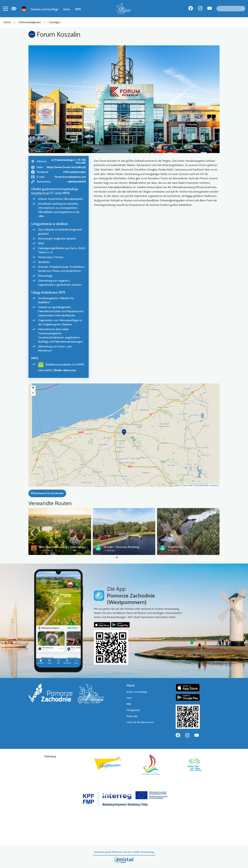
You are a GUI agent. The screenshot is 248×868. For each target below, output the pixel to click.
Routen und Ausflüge (45, 9)
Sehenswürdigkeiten (30, 22)
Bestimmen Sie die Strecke (47, 493)
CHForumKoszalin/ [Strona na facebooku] (74, 172)
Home (7, 22)
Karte (67, 9)
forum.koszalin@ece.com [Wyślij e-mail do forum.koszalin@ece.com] (70, 177)
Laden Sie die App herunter (140, 722)
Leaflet (176, 485)
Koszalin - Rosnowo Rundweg (186, 547)
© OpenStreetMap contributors (206, 485)
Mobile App (132, 716)
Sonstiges (55, 22)
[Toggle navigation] (6, 9)
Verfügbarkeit (133, 710)
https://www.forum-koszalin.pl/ (66, 167)
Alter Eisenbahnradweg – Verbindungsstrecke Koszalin (136, 547)
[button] (124, 432)
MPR (78, 9)
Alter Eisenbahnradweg (53, 547)
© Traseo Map (186, 485)
